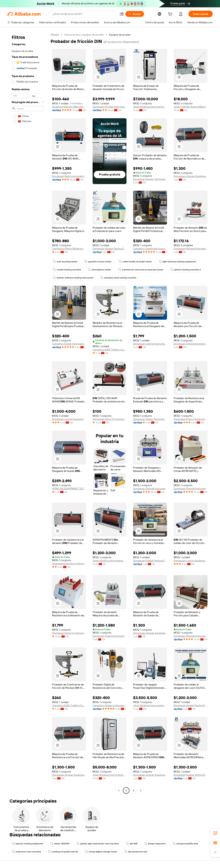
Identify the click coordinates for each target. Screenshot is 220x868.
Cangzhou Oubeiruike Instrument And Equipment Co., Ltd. (150, 249)
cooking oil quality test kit (63, 852)
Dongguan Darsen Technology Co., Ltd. (150, 179)
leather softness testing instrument (73, 278)
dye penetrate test (136, 852)
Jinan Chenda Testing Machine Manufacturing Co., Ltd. (191, 107)
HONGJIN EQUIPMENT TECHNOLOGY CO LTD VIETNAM (69, 489)
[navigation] (28, 413)
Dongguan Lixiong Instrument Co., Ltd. (150, 344)
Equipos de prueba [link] (120, 35)
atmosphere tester (100, 270)
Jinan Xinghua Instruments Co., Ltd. (150, 107)
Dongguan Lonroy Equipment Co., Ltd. (69, 419)
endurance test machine (26, 852)
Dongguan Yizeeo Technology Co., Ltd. (150, 419)
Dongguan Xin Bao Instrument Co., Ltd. (110, 107)
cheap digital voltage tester (101, 852)
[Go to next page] (141, 790)
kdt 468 (132, 844)
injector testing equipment (28, 844)
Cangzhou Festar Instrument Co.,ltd (69, 344)
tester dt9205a (60, 844)
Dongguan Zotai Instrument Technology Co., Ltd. (191, 344)
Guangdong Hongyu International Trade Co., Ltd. (69, 564)
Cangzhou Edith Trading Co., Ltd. (110, 350)
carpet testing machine (67, 270)
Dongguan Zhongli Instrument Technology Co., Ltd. (150, 489)
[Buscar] (135, 14)
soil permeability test (185, 844)
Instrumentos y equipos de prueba (84, 35)
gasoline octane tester (98, 262)
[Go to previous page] (119, 790)
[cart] (171, 14)
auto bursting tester (65, 262)
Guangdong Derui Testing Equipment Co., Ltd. (191, 419)
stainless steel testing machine (118, 278)
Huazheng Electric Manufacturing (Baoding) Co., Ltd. (69, 107)
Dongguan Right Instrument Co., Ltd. (69, 176)
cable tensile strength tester (135, 262)
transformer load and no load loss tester (141, 270)
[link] (215, 833)
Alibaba (55, 35)
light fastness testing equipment (178, 262)
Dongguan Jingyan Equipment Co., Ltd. (191, 176)
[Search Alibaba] (85, 14)
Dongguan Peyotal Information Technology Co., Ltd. (191, 249)
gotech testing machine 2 (186, 270)
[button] (122, 14)
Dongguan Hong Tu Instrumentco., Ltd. (110, 419)
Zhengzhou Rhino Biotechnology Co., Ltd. (69, 249)
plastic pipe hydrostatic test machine (98, 844)
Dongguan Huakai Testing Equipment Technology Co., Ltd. (110, 249)
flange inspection (155, 844)
